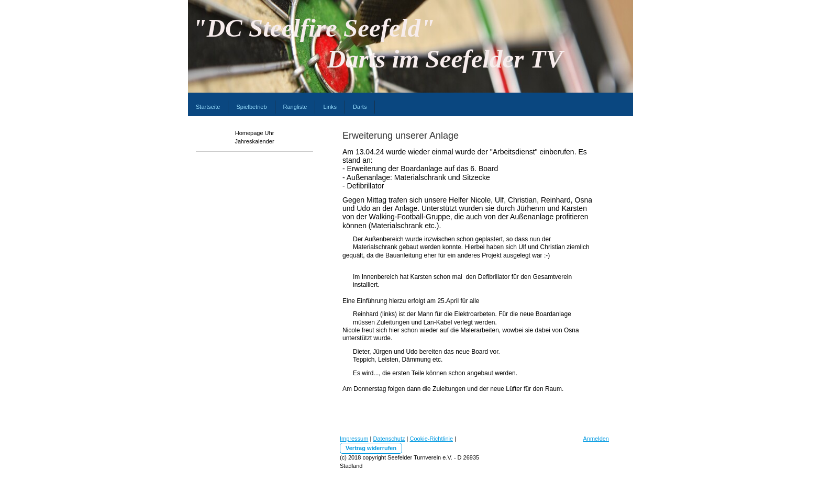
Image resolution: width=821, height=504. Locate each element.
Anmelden (596, 439)
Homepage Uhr (255, 133)
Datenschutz (389, 439)
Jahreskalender (254, 141)
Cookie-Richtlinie (432, 439)
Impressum (354, 439)
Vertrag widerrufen (371, 448)
